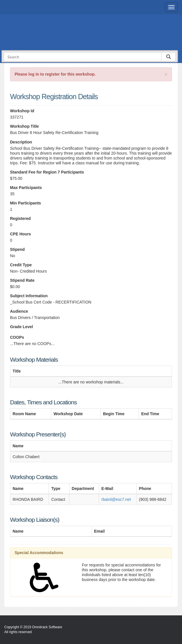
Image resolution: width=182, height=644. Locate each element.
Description (21, 142)
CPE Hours (20, 234)
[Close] (166, 74)
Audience (19, 311)
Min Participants (25, 203)
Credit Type (21, 265)
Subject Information (29, 296)
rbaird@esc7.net (116, 499)
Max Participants (26, 188)
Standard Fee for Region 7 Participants (47, 172)
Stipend (17, 249)
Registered (20, 218)
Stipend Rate (22, 280)
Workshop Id (22, 111)
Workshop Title (24, 126)
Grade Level (21, 327)
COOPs (17, 337)
